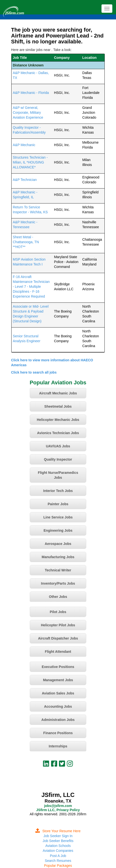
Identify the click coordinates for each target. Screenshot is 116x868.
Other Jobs (58, 597)
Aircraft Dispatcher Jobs (58, 638)
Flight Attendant (58, 652)
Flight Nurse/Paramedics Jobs (58, 475)
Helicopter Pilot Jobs (58, 625)
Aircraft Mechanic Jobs (58, 393)
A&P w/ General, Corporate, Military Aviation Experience (28, 113)
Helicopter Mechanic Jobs (58, 420)
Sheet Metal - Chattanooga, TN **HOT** (26, 242)
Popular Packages (58, 866)
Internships (58, 746)
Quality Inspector (58, 459)
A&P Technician (25, 180)
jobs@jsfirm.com (58, 806)
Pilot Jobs (58, 612)
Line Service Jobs (58, 517)
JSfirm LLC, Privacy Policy (58, 810)
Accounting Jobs (58, 706)
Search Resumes (58, 861)
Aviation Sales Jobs (58, 693)
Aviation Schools (58, 846)
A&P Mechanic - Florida (31, 93)
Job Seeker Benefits (58, 841)
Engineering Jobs (58, 530)
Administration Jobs (58, 720)
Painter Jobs (58, 504)
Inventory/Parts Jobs (58, 583)
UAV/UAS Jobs (58, 446)
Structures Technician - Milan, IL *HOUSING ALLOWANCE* (30, 162)
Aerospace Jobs (58, 544)
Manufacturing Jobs (58, 557)
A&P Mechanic (24, 145)
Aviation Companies (58, 851)
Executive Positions (58, 667)
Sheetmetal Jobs (58, 406)
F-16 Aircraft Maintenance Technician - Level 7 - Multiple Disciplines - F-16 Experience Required (31, 287)
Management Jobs (58, 680)
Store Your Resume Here (58, 831)
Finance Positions (58, 733)
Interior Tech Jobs (58, 491)
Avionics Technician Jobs (58, 433)
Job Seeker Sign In (58, 836)
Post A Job (58, 856)
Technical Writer (58, 570)
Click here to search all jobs (34, 372)
